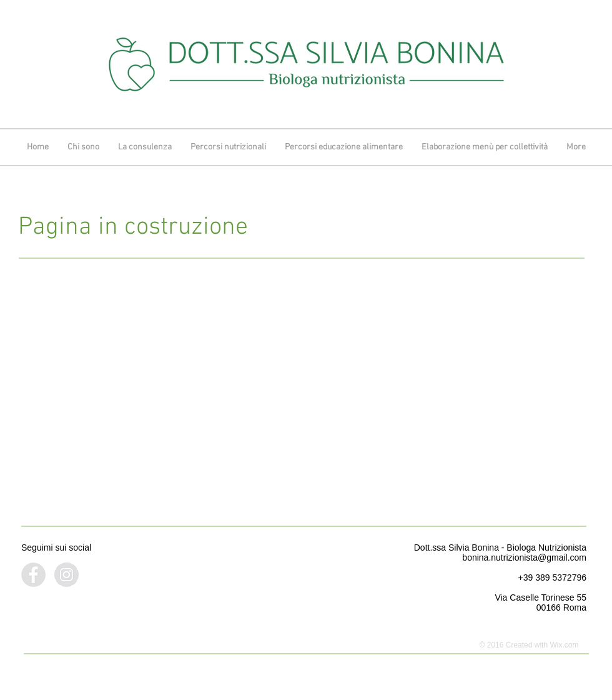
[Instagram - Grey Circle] (67, 575)
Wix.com (564, 645)
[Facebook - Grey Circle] (33, 575)
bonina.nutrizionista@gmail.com (524, 557)
